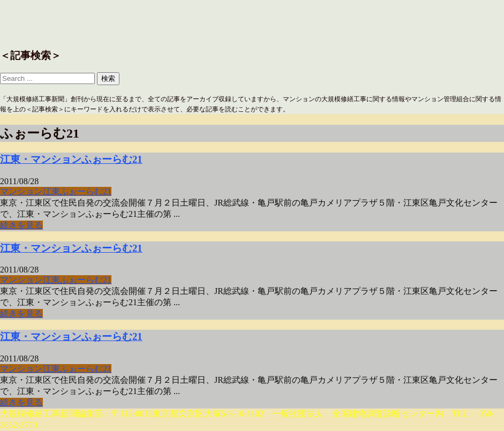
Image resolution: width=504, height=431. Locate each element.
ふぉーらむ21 (86, 191)
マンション (21, 191)
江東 (51, 191)
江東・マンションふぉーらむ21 (71, 159)
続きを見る (21, 225)
